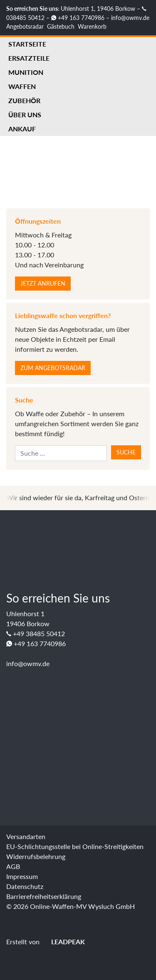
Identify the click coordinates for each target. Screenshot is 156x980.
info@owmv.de (130, 18)
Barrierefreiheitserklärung (44, 896)
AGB (13, 866)
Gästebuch (61, 26)
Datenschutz (25, 886)
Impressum (22, 876)
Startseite (27, 44)
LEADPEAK (63, 942)
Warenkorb (92, 26)
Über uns (25, 115)
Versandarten (26, 836)
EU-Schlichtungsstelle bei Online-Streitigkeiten (75, 846)
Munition (26, 72)
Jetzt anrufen (43, 283)
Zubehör (24, 100)
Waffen (22, 86)
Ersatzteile (29, 58)
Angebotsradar (25, 26)
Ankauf (22, 129)
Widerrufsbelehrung (36, 856)
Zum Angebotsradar (53, 368)
